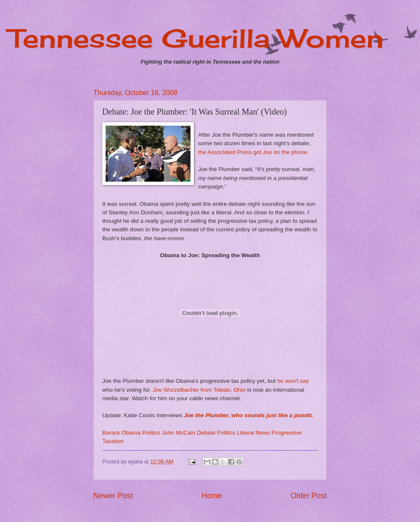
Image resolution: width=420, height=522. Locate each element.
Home (212, 496)
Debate (206, 433)
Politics (151, 433)
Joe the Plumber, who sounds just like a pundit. (248, 415)
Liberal (245, 433)
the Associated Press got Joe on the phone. (253, 152)
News (263, 433)
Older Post (309, 496)
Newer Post (113, 496)
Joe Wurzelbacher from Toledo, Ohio (199, 390)
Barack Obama (121, 433)
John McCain (179, 433)
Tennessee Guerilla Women (196, 38)
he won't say (293, 381)
